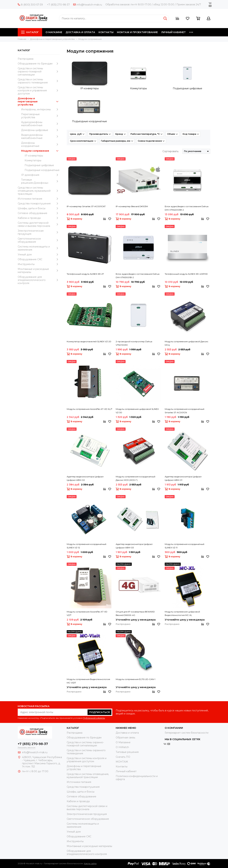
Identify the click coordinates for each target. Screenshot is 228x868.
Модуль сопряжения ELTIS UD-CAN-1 (135, 679)
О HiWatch (122, 747)
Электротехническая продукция (39, 232)
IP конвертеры (34, 156)
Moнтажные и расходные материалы (39, 271)
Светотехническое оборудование (39, 240)
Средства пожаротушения (39, 204)
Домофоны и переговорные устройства (39, 101)
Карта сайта (90, 863)
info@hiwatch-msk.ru (88, 5)
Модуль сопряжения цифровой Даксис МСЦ (186, 343)
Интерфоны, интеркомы (40, 109)
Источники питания (39, 199)
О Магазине (123, 742)
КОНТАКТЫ (106, 32)
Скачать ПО (123, 757)
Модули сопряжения (40, 151)
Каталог (30, 32)
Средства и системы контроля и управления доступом (39, 90)
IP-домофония (40, 175)
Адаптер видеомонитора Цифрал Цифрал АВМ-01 (183, 478)
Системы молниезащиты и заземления (39, 248)
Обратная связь (125, 738)
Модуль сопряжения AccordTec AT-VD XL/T (89, 409)
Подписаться (99, 712)
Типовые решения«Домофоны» (40, 181)
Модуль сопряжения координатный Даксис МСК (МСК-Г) (135, 478)
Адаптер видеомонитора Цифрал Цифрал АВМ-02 (85, 478)
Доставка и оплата (127, 733)
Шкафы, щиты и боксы (39, 208)
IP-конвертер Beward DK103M (132, 206)
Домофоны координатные (40, 144)
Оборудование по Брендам (39, 64)
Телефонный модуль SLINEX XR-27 (85, 274)
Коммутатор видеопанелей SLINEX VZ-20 (89, 341)
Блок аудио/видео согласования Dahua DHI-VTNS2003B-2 (187, 208)
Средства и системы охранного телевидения (39, 81)
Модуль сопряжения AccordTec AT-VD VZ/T (87, 613)
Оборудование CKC (39, 259)
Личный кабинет (126, 771)
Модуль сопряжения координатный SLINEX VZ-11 (184, 546)
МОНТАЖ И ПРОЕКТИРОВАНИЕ (137, 32)
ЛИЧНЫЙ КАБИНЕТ (173, 32)
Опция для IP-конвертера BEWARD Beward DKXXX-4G (135, 613)
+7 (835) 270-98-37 (58, 5)
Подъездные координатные (42, 170)
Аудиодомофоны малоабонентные (40, 124)
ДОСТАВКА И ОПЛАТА (80, 32)
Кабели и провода (39, 218)
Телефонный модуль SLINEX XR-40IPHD (186, 274)
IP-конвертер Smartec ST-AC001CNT (86, 206)
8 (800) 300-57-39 (30, 5)
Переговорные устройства (40, 116)
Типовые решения (127, 752)
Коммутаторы (33, 160)
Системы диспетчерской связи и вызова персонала (39, 224)
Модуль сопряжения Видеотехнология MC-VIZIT (88, 681)
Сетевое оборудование (39, 213)
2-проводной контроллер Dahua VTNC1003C (134, 343)
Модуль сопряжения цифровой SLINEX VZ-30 (137, 411)
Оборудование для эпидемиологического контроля (39, 280)
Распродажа (26, 59)
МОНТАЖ (122, 762)
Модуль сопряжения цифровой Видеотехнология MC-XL (182, 613)
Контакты (122, 767)
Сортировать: (171, 151)
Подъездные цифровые (39, 165)
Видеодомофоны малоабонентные (40, 136)
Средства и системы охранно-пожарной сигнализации (39, 72)
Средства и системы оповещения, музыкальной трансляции (39, 191)
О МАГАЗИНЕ (54, 32)
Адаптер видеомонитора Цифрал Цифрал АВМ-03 (134, 546)
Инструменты (39, 264)
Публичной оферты (94, 718)
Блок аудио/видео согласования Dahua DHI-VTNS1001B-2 (138, 276)
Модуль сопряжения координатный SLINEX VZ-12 (86, 546)
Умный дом (39, 255)
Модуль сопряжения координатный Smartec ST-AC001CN (184, 411)
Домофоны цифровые (40, 130)
